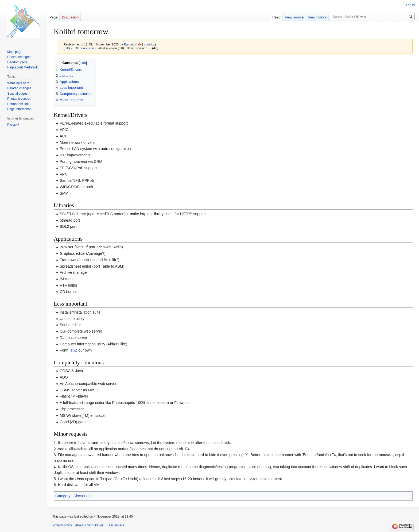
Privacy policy (62, 525)
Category (63, 496)
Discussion (83, 496)
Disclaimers (116, 525)
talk (139, 44)
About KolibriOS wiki (90, 525)
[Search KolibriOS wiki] (373, 17)
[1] (72, 350)
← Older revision (82, 48)
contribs (150, 44)
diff (67, 48)
